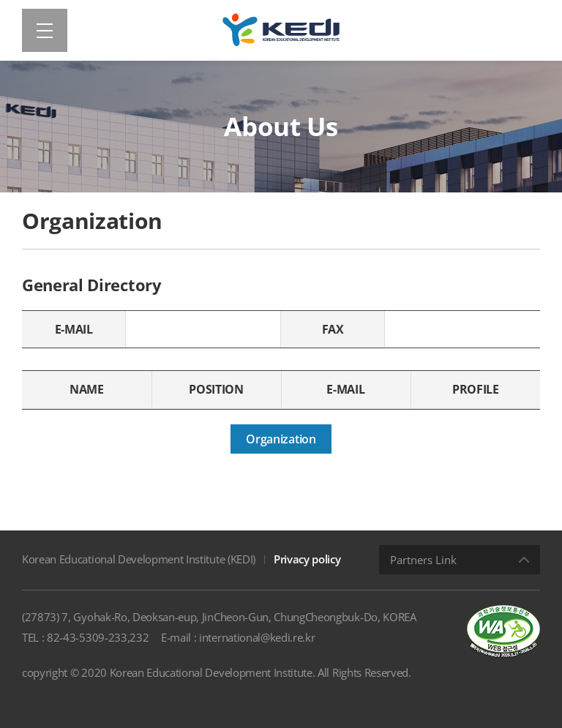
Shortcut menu (0, 0)
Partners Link (423, 560)
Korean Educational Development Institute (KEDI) (139, 559)
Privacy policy (307, 559)
